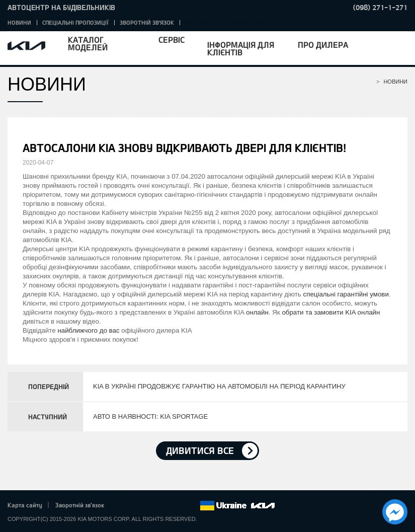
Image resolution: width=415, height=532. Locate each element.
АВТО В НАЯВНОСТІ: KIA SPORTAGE (150, 416)
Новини (19, 22)
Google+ (150, 506)
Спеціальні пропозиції (75, 22)
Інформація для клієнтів (241, 48)
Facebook (123, 506)
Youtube (164, 506)
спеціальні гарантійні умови (346, 294)
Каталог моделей (88, 43)
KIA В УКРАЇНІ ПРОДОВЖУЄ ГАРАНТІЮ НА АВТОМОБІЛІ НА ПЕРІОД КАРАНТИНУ (219, 386)
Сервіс (172, 40)
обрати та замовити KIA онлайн (331, 312)
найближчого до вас (88, 330)
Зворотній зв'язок (147, 22)
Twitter (136, 506)
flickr (192, 506)
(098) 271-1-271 (380, 7)
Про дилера (323, 45)
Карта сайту (25, 505)
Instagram (178, 506)
